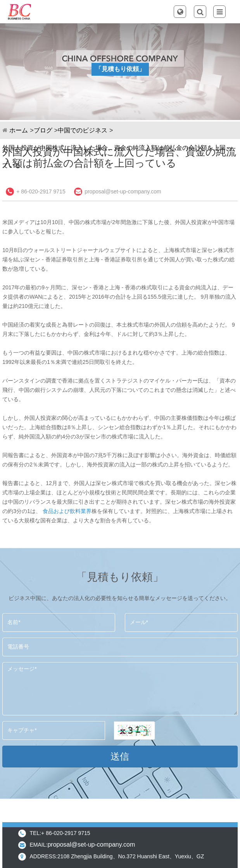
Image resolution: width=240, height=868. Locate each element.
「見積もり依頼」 (120, 69)
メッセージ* (120, 689)
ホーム (19, 130)
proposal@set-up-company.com (123, 191)
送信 (120, 756)
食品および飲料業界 (67, 511)
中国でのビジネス (83, 130)
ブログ (43, 130)
